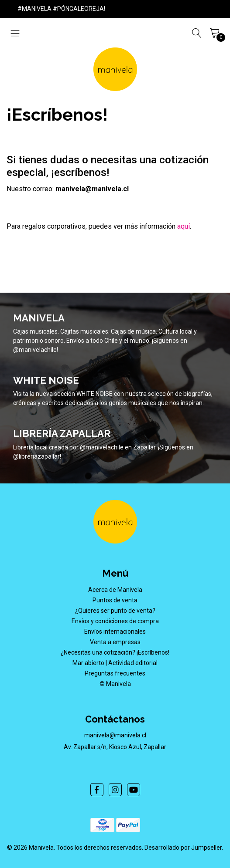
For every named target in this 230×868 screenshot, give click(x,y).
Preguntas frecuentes (115, 673)
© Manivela (115, 684)
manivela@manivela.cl (115, 735)
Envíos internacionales (115, 632)
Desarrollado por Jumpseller (183, 848)
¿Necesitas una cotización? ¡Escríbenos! (115, 652)
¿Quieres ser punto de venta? (115, 611)
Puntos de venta (115, 600)
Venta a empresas (115, 642)
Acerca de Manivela (115, 590)
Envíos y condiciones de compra (115, 621)
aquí (184, 226)
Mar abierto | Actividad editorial (115, 663)
